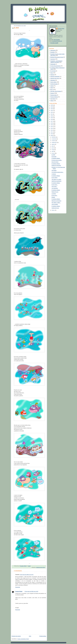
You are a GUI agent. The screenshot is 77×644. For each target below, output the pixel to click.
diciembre (54, 137)
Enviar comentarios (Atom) (23, 639)
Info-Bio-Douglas (54, 84)
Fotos (52, 73)
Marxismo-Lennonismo (56, 201)
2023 (52, 111)
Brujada (53, 197)
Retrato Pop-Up (55, 192)
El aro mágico (55, 178)
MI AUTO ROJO (55, 162)
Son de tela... (54, 187)
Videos (52, 101)
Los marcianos (55, 188)
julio (53, 146)
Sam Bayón (53, 99)
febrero (54, 210)
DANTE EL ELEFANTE (57, 181)
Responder (18, 587)
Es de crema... (55, 185)
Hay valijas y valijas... (56, 203)
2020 (52, 116)
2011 (52, 132)
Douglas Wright (19, 591)
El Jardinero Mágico (56, 158)
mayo (53, 150)
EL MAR (53, 155)
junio (53, 148)
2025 (52, 107)
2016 (52, 123)
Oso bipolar (54, 170)
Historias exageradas (55, 77)
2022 (52, 112)
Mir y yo (52, 90)
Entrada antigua (43, 636)
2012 (52, 130)
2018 (52, 120)
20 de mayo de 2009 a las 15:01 (27, 575)
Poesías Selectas (54, 97)
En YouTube (53, 71)
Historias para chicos (41, 567)
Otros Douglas (57, 40)
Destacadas (53, 64)
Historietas (53, 80)
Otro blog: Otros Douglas (56, 91)
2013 (52, 128)
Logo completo (55, 204)
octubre (54, 141)
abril (53, 151)
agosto (53, 144)
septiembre (54, 143)
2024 (52, 109)
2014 (52, 127)
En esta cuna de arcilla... (57, 160)
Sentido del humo (55, 208)
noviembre (54, 139)
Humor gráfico (53, 82)
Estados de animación (56, 166)
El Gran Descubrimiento (55, 66)
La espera (54, 194)
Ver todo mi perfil (54, 43)
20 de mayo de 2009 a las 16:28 (31, 591)
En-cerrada (54, 157)
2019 (52, 118)
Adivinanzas (53, 50)
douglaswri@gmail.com (57, 41)
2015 (52, 125)
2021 (52, 114)
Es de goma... (55, 195)
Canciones (53, 59)
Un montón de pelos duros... (58, 172)
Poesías (52, 93)
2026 (52, 105)
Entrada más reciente (16, 636)
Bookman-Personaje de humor (57, 57)
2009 (52, 136)
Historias (52, 75)
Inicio (30, 636)
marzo (53, 153)
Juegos (52, 86)
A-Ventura (54, 174)
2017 (52, 121)
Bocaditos (53, 52)
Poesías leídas (54, 95)
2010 (52, 134)
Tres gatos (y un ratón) (56, 179)
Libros (52, 88)
